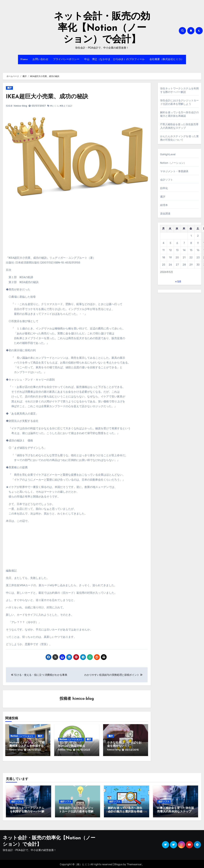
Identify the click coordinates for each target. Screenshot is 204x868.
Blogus (118, 863)
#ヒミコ (54, 106)
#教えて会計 (66, 106)
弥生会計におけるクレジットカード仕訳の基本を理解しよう (76, 810)
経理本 (164, 205)
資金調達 (165, 214)
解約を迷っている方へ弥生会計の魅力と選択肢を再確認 (125, 810)
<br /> (15, 232)
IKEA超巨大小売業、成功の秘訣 (50, 97)
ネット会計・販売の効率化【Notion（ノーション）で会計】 (102, 28)
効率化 (164, 188)
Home (24, 59)
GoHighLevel (168, 154)
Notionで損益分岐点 (72, 746)
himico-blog (20, 106)
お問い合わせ (40, 59)
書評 (9, 88)
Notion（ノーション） (22, 736)
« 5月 (178, 282)
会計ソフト (167, 180)
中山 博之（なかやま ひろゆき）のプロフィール (114, 59)
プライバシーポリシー (66, 59)
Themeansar (134, 863)
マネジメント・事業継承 (174, 171)
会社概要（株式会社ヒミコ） (167, 59)
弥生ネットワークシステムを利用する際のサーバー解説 (27, 810)
